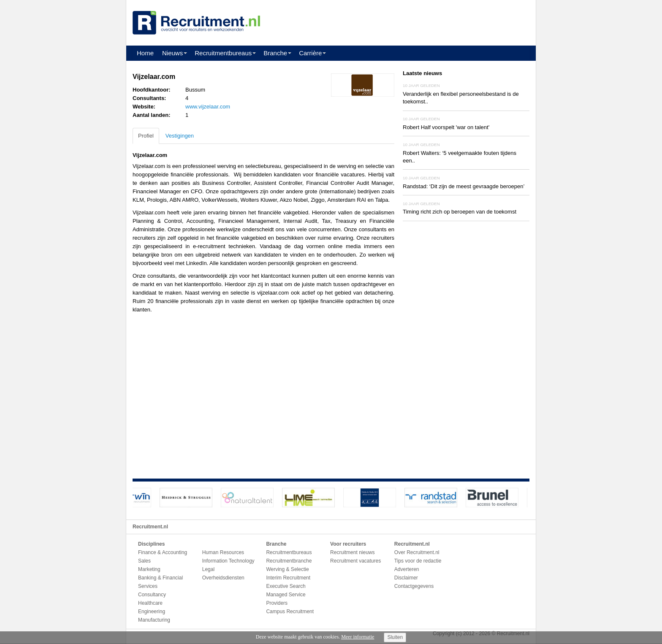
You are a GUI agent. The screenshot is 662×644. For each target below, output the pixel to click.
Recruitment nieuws (352, 552)
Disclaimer (406, 578)
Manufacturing (154, 620)
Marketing (149, 569)
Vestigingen (180, 136)
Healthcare (150, 603)
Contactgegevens (414, 586)
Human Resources (223, 552)
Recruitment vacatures (355, 561)
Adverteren (407, 569)
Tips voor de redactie (418, 561)
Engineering (152, 612)
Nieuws (172, 53)
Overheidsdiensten (223, 578)
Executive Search (286, 586)
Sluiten (395, 637)
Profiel (146, 136)
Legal (208, 569)
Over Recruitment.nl (417, 552)
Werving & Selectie (287, 569)
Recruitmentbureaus (223, 53)
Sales (144, 561)
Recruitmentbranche (289, 561)
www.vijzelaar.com (208, 107)
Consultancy (152, 595)
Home (145, 53)
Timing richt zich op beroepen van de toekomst (460, 212)
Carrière (310, 53)
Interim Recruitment (288, 578)
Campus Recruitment (290, 612)
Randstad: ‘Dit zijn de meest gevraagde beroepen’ (464, 186)
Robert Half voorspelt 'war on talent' (446, 127)
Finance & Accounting (163, 552)
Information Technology (228, 561)
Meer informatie (358, 637)
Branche (275, 53)
